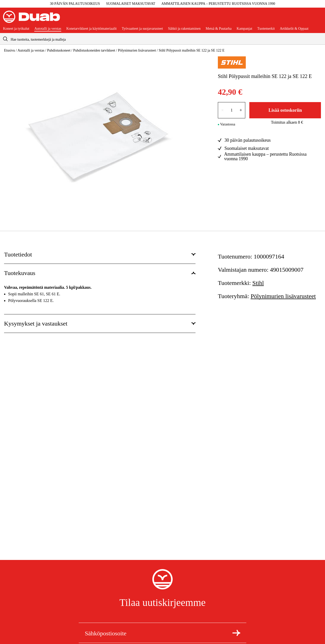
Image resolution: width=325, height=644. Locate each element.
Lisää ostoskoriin (285, 110)
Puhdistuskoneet (59, 50)
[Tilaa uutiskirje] (236, 633)
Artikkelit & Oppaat (294, 29)
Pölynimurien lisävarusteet (137, 50)
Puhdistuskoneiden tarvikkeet (94, 50)
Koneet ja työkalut (16, 29)
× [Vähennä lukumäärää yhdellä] (222, 110)
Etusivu (10, 50)
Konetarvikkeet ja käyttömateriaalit (91, 29)
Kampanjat (244, 29)
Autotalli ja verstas (48, 29)
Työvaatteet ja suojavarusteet (142, 29)
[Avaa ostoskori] (318, 19)
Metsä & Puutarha (219, 29)
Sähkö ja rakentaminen (184, 29)
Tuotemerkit (266, 29)
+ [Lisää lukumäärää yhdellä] (241, 110)
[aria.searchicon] (5, 39)
